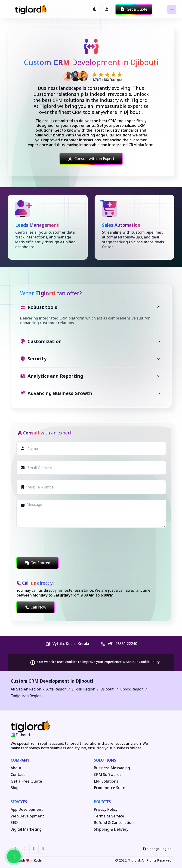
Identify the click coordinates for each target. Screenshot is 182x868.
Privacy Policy (106, 809)
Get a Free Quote (26, 781)
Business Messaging (112, 768)
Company (20, 760)
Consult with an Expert (91, 159)
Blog (15, 788)
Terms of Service (109, 816)
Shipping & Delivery (111, 829)
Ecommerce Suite (110, 788)
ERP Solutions (106, 781)
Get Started (38, 563)
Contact (18, 775)
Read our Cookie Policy (141, 662)
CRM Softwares (108, 775)
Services (19, 802)
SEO (14, 823)
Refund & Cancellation (114, 823)
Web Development (27, 816)
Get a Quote (134, 9)
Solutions (105, 760)
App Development (27, 809)
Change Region (157, 849)
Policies (102, 802)
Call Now (36, 607)
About (16, 768)
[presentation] (52, 542)
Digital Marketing (26, 829)
